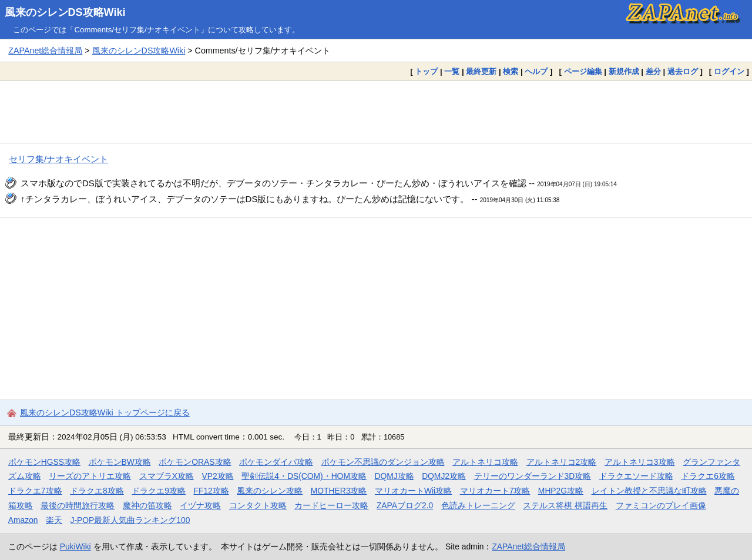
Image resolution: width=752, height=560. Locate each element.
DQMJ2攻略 (444, 476)
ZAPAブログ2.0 (405, 505)
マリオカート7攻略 (495, 491)
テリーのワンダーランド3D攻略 (533, 476)
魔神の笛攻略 (147, 505)
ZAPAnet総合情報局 (45, 51)
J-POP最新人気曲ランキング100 (130, 520)
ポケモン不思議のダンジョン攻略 (383, 462)
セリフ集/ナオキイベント (58, 159)
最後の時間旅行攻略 (78, 505)
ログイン (729, 71)
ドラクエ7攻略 (35, 491)
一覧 (452, 71)
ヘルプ (536, 71)
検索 (511, 71)
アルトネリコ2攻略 (562, 462)
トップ (426, 71)
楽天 (54, 520)
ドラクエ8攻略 (97, 491)
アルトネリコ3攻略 (640, 462)
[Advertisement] (376, 112)
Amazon (23, 520)
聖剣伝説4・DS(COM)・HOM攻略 (304, 476)
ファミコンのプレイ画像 (661, 505)
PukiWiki (75, 546)
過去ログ (683, 71)
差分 (653, 71)
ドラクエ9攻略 (159, 491)
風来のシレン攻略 (270, 491)
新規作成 (624, 71)
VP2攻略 (218, 476)
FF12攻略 (211, 491)
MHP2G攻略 (561, 491)
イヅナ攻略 (200, 505)
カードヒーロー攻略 (331, 505)
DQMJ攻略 (394, 476)
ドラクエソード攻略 (636, 476)
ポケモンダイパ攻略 (276, 462)
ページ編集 (583, 71)
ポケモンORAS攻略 (195, 462)
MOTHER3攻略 (339, 491)
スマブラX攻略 (167, 476)
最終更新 (481, 71)
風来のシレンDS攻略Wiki (65, 12)
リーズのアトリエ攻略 (90, 476)
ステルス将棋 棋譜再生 (565, 505)
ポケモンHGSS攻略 (44, 462)
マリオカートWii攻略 (413, 491)
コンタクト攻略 (258, 505)
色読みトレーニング (478, 505)
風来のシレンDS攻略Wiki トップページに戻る (105, 413)
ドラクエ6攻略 (708, 476)
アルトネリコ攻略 (485, 462)
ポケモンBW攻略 (120, 462)
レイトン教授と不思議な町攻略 (649, 491)
